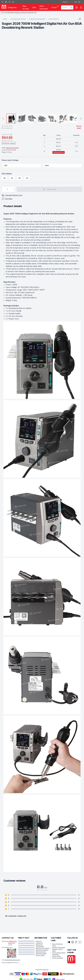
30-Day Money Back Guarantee (59, 954)
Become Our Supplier (43, 948)
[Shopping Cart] (76, 7)
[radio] (22, 166)
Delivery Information (59, 947)
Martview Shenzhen (12, 148)
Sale (34, 7)
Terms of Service (58, 958)
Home (5, 19)
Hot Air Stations (54, 19)
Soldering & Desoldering (37, 19)
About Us (39, 941)
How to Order (40, 955)
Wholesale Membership (40, 946)
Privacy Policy (57, 956)
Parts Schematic (44, 7)
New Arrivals (26, 7)
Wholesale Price (59, 152)
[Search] (71, 7)
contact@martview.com (13, 960)
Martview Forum (41, 952)
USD (78, 2)
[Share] (80, 19)
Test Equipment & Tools (18, 19)
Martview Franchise (42, 950)
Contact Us (39, 943)
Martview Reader (41, 954)
